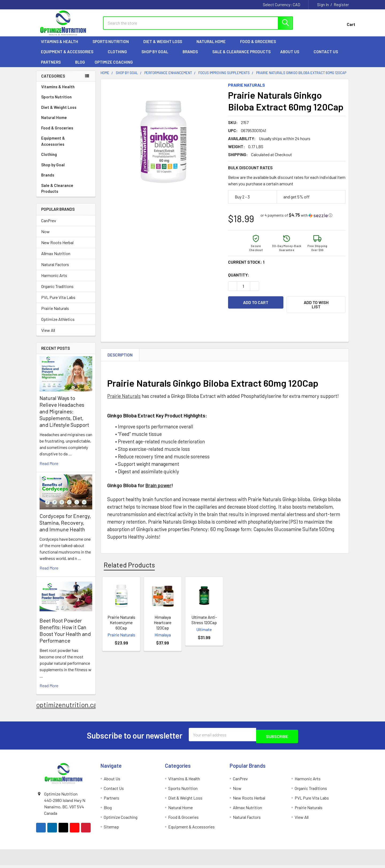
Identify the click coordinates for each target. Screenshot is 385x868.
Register (341, 5)
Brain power (158, 488)
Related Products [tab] (129, 567)
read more (49, 468)
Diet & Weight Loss (165, 46)
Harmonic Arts (54, 280)
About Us (292, 56)
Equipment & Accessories (70, 56)
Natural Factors (55, 269)
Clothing (120, 56)
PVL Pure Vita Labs (58, 302)
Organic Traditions (57, 291)
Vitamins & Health (62, 46)
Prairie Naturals (55, 313)
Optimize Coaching (114, 67)
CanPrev (49, 225)
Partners (53, 67)
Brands (193, 56)
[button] (296, 220)
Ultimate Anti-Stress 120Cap (204, 622)
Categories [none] (53, 81)
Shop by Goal (157, 56)
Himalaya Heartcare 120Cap (163, 625)
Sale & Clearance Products (241, 56)
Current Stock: (246, 267)
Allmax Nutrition (56, 258)
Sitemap (111, 830)
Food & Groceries (260, 46)
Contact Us (326, 56)
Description (120, 357)
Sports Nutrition (113, 46)
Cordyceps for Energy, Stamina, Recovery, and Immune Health (65, 527)
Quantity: (239, 280)
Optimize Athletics (58, 324)
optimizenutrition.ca (66, 709)
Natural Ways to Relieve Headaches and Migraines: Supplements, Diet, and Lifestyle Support (64, 416)
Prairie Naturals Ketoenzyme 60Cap (121, 625)
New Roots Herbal (57, 247)
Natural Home (213, 46)
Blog (80, 67)
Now (45, 236)
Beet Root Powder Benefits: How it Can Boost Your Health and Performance (65, 635)
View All (48, 335)
